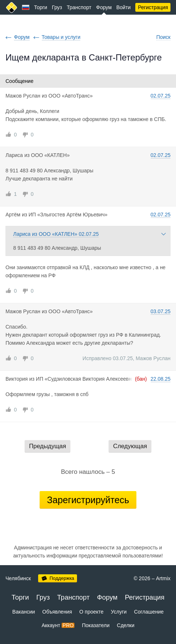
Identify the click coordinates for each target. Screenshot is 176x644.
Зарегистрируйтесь (88, 500)
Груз (57, 7)
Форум (104, 7)
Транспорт (79, 7)
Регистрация (153, 7)
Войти (123, 7)
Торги (41, 7)
